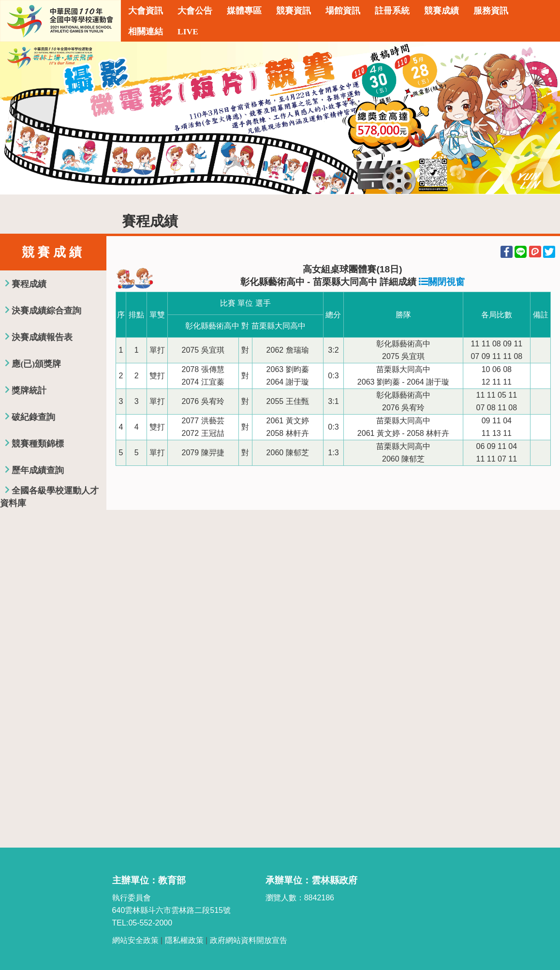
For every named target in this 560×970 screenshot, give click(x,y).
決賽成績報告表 (42, 337)
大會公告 (195, 11)
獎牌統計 (29, 390)
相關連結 (146, 31)
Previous (17, 118)
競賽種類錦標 (38, 444)
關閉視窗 (442, 282)
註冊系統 (392, 11)
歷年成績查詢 (38, 470)
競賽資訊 (294, 11)
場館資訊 (343, 11)
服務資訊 (491, 11)
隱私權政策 (184, 940)
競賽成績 (442, 11)
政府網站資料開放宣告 (249, 940)
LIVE (188, 31)
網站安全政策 (135, 940)
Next (543, 118)
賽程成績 (29, 284)
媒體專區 (244, 11)
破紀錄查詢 (33, 417)
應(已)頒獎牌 (36, 364)
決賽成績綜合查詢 (46, 311)
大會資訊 (146, 11)
